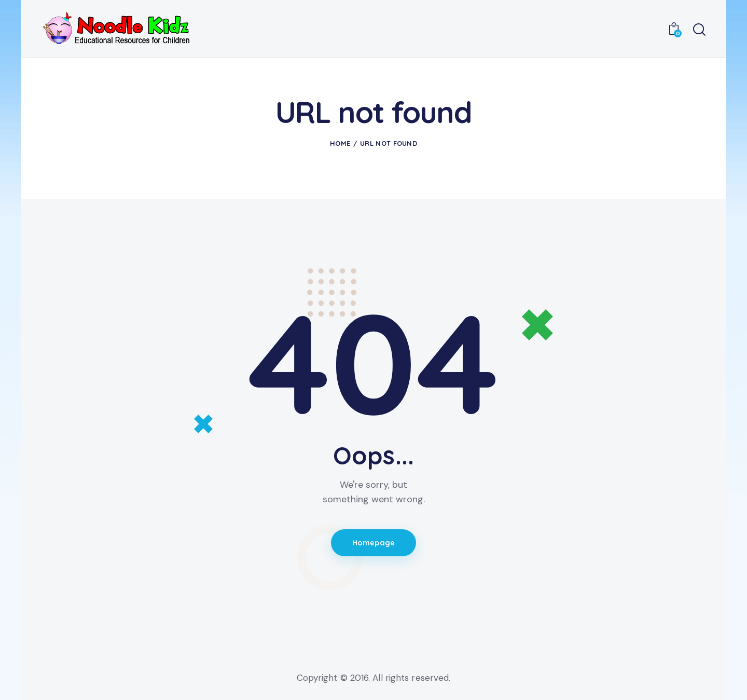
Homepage (374, 544)
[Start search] (699, 30)
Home (340, 143)
